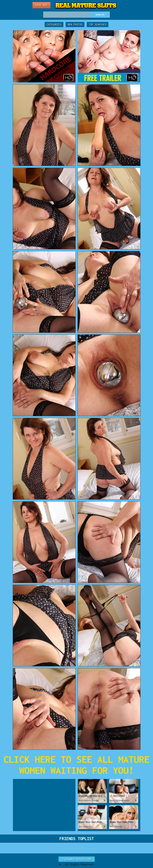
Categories (54, 24)
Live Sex (41, 5)
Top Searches (98, 24)
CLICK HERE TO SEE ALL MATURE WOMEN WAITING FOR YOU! (76, 765)
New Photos (75, 24)
